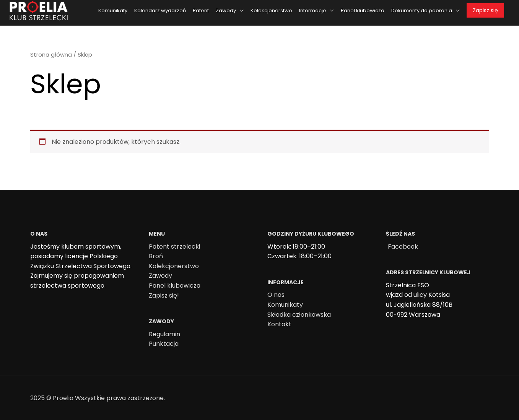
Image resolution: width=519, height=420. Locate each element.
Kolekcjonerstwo (174, 266)
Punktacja (164, 344)
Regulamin (164, 334)
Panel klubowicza (175, 286)
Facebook (403, 247)
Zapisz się (485, 10)
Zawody (160, 276)
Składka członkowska (299, 315)
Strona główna (51, 55)
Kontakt (279, 324)
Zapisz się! (164, 295)
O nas (276, 295)
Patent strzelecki (174, 247)
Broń (156, 256)
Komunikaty (285, 305)
